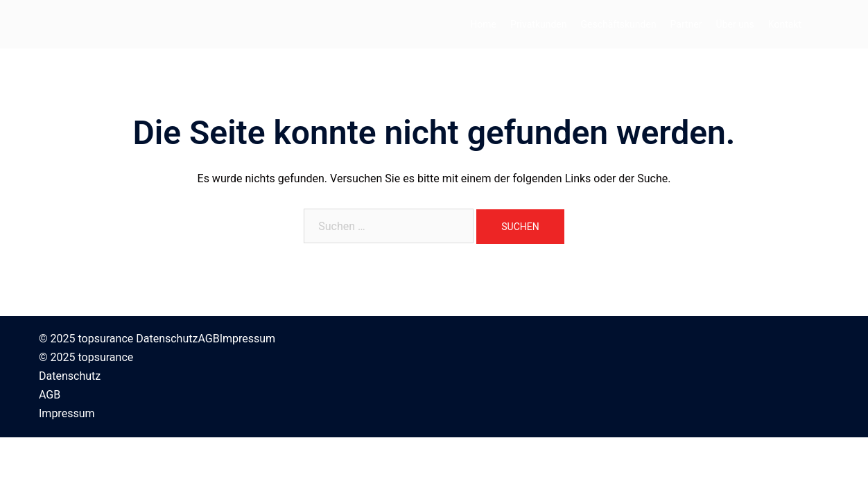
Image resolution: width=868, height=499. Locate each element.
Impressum (248, 339)
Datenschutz (167, 339)
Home (483, 24)
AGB (208, 339)
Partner (686, 24)
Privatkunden (538, 24)
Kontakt (785, 24)
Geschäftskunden (619, 24)
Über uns (735, 24)
